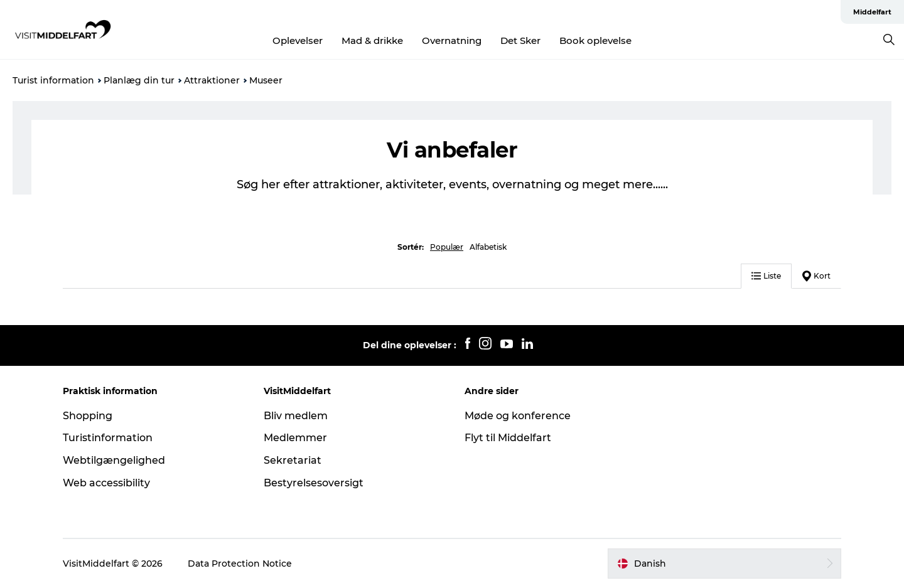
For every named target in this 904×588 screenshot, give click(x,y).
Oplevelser (298, 40)
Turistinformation (108, 438)
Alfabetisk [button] (488, 247)
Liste (766, 276)
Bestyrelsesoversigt (314, 483)
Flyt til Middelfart (508, 438)
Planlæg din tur (139, 80)
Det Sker (520, 40)
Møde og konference (518, 416)
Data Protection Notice (240, 564)
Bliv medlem (296, 416)
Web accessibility (106, 483)
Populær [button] (447, 247)
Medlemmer (295, 438)
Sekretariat (293, 460)
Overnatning (452, 40)
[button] (724, 564)
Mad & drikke (372, 40)
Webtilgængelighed (114, 460)
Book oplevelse (595, 40)
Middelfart (872, 12)
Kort (816, 276)
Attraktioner (212, 80)
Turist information (53, 80)
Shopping (88, 416)
